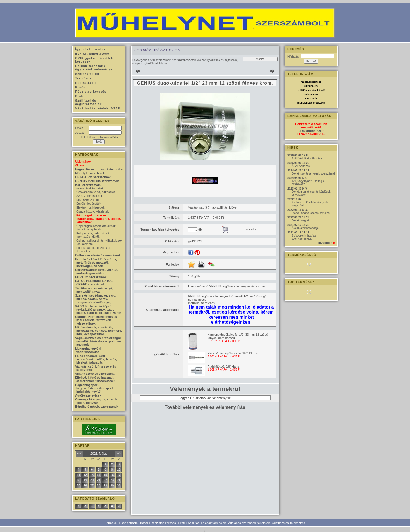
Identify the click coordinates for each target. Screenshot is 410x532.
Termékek (112, 523)
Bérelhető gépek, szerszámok (97, 407)
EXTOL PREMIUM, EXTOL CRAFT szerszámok (94, 283)
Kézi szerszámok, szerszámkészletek (173, 60)
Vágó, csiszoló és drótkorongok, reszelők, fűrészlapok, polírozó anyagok (99, 341)
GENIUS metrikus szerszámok (97, 181)
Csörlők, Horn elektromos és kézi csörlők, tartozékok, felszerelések (96, 320)
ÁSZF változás (301, 166)
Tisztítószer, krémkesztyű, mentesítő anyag (94, 290)
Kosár (144, 523)
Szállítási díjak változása (307, 158)
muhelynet (304, 103)
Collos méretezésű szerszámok (98, 255)
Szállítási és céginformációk (207, 523)
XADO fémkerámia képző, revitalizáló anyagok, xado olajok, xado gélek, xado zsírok (98, 309)
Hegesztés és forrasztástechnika (99, 169)
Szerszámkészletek (90, 196)
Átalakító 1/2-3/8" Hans (223, 366)
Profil (182, 523)
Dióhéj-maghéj (301, 220)
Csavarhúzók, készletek (92, 211)
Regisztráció (129, 523)
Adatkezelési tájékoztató (289, 523)
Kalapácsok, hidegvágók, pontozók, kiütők (93, 235)
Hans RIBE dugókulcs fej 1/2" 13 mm (233, 353)
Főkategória (140, 60)
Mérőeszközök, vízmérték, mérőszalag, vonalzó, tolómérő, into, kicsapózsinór (99, 331)
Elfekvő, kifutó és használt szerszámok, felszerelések (95, 379)
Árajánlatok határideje (305, 228)
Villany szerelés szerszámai (95, 374)
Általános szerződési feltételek (249, 523)
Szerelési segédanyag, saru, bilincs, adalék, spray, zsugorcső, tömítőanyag (96, 299)
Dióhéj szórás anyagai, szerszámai (313, 174)
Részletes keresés (163, 523)
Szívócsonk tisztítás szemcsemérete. (304, 237)
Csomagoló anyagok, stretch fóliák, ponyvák (96, 401)
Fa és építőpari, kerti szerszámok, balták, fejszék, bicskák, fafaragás (96, 359)
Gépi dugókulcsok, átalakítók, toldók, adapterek (96, 228)
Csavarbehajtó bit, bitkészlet (96, 192)
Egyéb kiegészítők (89, 204)
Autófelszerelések (88, 395)
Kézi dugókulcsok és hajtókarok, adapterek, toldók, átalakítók (99, 219)
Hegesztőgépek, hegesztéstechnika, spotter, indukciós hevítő (96, 388)
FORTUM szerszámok (91, 277)
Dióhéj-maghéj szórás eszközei (311, 213)
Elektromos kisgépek (90, 207)
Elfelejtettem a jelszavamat (99, 137)
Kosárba (251, 229)
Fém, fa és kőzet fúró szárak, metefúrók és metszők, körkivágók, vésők (96, 263)
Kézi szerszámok (88, 200)
